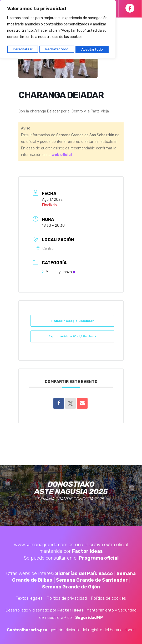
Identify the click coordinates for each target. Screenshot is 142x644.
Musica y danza (59, 272)
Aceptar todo (93, 48)
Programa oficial (99, 558)
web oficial (62, 155)
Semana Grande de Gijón (71, 587)
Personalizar (22, 48)
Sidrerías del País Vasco (84, 573)
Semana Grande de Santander (92, 580)
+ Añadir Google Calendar (72, 321)
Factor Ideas (87, 551)
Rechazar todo (57, 48)
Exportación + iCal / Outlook (72, 336)
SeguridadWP (89, 618)
